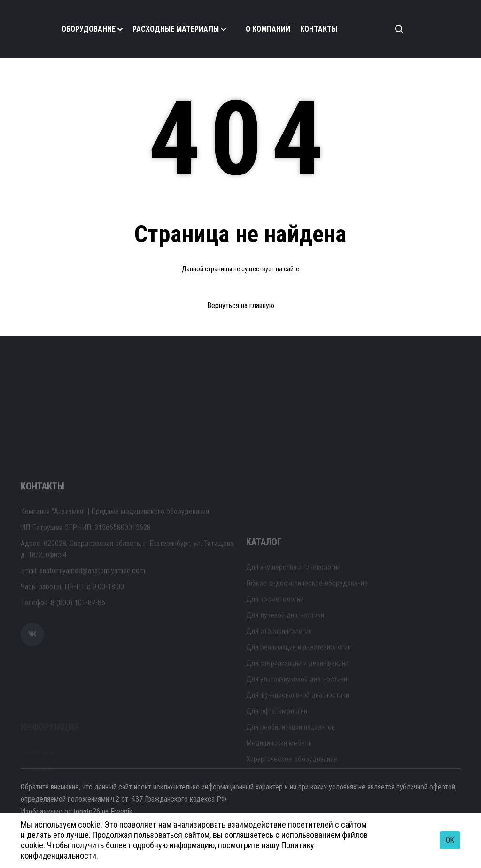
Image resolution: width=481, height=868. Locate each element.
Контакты (319, 29)
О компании (268, 29)
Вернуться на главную (241, 305)
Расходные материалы (176, 29)
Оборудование (89, 29)
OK (450, 840)
